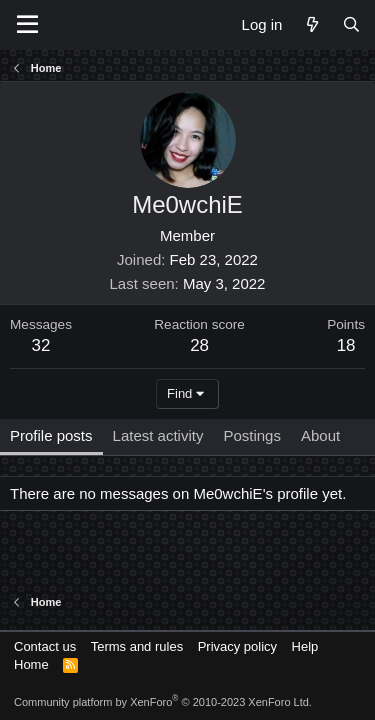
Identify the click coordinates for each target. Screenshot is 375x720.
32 (41, 345)
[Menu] (27, 25)
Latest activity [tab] (158, 435)
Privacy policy (237, 646)
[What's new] (311, 24)
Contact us (45, 646)
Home (31, 664)
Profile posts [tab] (51, 435)
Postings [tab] (252, 435)
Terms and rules (137, 646)
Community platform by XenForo (163, 702)
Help (305, 646)
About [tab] (320, 435)
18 (346, 345)
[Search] (351, 24)
